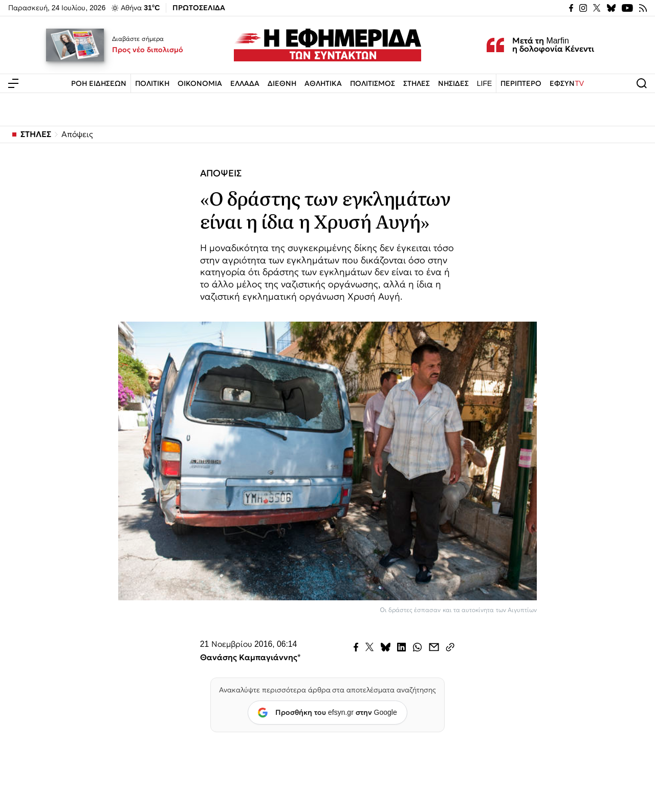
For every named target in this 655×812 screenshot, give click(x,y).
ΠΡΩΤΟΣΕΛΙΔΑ (199, 8)
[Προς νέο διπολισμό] (75, 45)
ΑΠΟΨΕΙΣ (221, 173)
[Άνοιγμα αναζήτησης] (642, 83)
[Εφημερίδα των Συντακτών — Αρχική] (327, 45)
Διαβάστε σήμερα (138, 39)
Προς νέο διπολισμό (148, 50)
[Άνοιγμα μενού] (13, 83)
